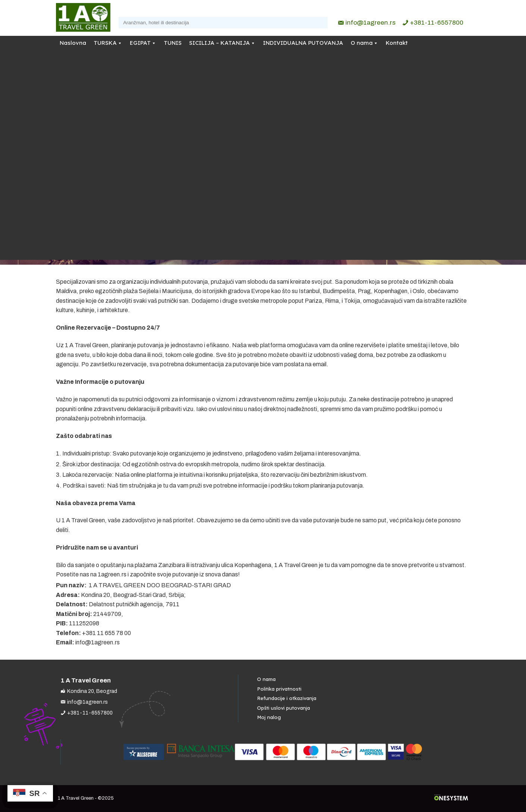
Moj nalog (269, 717)
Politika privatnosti (279, 689)
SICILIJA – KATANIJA (220, 43)
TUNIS (173, 43)
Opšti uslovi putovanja (284, 708)
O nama (362, 43)
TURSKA (105, 43)
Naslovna (73, 43)
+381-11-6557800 (437, 23)
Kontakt (397, 43)
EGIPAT (140, 43)
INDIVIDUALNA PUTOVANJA (303, 43)
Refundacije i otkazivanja (287, 698)
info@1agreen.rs (370, 23)
